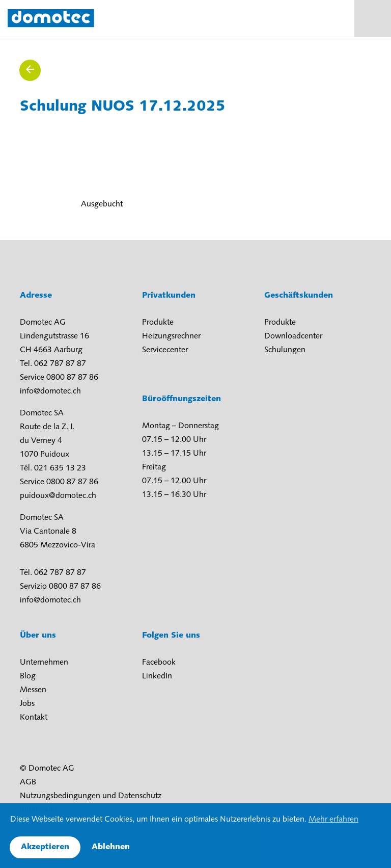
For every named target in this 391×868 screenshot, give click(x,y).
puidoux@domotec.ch (58, 496)
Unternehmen (44, 663)
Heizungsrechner (171, 336)
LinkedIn (157, 676)
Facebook (159, 663)
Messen (33, 690)
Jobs (27, 704)
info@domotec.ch (50, 391)
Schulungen (285, 350)
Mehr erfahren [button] (333, 820)
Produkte (158, 323)
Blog (28, 676)
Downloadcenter (293, 336)
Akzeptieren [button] (45, 847)
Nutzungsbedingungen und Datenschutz (91, 796)
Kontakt (34, 718)
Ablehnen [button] (111, 847)
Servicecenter (165, 350)
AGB (28, 782)
